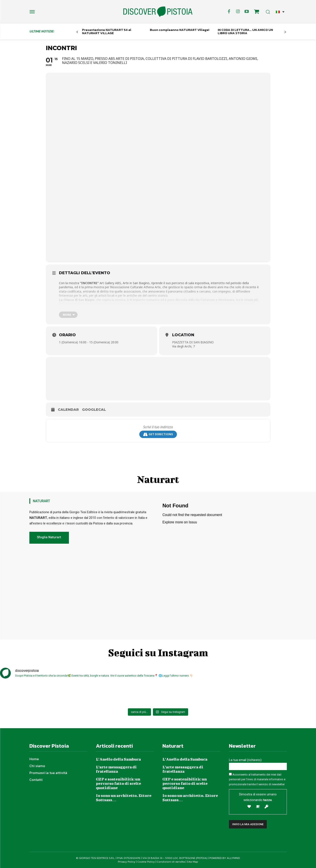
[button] (280, 12)
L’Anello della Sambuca (118, 759)
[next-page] (285, 32)
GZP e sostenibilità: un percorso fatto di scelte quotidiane (118, 783)
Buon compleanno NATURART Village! (180, 30)
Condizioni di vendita (171, 862)
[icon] (256, 12)
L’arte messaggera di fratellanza (116, 769)
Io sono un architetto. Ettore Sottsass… (124, 798)
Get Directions (158, 434)
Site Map (192, 862)
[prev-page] (77, 32)
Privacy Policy (127, 862)
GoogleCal (94, 410)
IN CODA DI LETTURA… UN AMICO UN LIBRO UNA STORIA (245, 31)
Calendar (68, 410)
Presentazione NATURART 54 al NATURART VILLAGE (107, 31)
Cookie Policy (146, 862)
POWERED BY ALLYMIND (225, 858)
